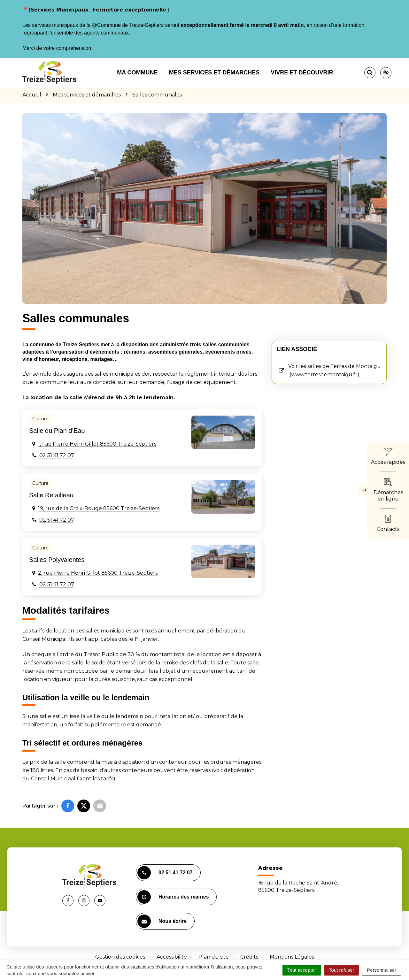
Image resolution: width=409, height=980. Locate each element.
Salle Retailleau (51, 495)
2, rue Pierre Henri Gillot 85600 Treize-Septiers (98, 573)
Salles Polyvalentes (57, 560)
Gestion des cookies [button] (120, 957)
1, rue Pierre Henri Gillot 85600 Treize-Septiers (97, 444)
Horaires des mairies (173, 897)
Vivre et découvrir (302, 73)
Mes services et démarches (214, 73)
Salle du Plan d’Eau (57, 431)
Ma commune (137, 73)
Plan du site (214, 957)
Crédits (249, 957)
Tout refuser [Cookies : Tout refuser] (341, 970)
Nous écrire (162, 921)
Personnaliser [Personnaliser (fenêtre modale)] (382, 970)
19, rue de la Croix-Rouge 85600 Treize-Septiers (99, 508)
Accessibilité (172, 957)
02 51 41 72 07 (57, 455)
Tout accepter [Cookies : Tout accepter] (302, 970)
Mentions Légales (292, 957)
